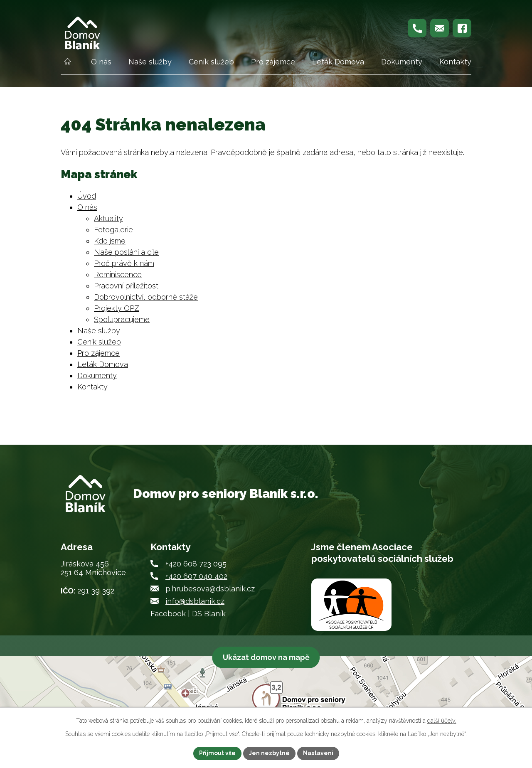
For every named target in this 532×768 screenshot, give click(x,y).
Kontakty (455, 62)
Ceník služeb (211, 62)
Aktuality (108, 218)
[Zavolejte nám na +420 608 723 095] (417, 28)
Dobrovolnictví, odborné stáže (146, 297)
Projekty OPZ (117, 308)
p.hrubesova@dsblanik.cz (210, 589)
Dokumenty (402, 62)
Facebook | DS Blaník (188, 614)
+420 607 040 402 (196, 576)
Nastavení (318, 753)
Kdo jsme (110, 241)
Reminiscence (118, 274)
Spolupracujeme (122, 319)
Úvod (67, 65)
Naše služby (150, 62)
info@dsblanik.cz (195, 601)
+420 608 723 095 (196, 564)
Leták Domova (338, 62)
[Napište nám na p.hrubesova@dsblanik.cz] (440, 28)
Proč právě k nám (124, 263)
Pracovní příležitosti (127, 286)
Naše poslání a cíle (126, 252)
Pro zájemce (273, 62)
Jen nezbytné (269, 753)
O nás (101, 62)
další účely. (442, 721)
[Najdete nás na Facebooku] (462, 28)
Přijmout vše (217, 753)
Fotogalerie (113, 230)
